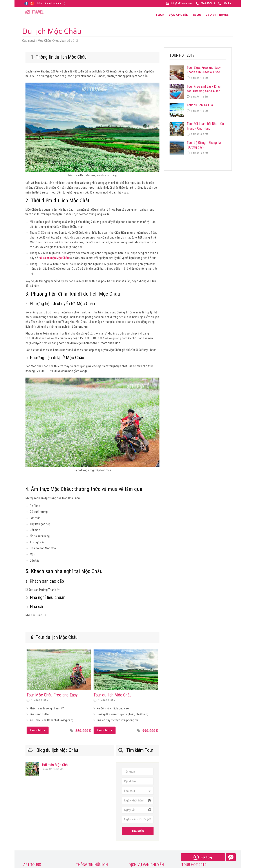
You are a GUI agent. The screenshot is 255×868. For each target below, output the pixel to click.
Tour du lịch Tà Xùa (200, 105)
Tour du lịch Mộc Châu (113, 695)
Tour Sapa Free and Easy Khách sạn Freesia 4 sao (204, 70)
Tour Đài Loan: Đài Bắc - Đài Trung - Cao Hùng (206, 126)
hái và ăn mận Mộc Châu (54, 258)
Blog (197, 15)
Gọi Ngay (203, 857)
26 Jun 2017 (53, 769)
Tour (160, 15)
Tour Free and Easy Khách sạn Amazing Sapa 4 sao (204, 89)
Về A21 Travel (217, 15)
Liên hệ (227, 4)
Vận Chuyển (179, 15)
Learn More (38, 730)
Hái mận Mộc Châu (56, 765)
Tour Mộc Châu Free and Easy (52, 695)
